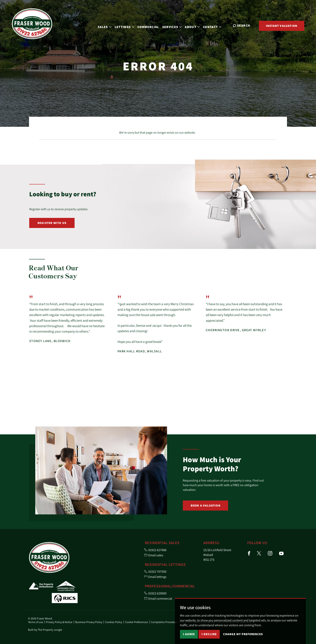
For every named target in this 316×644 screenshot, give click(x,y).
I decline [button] (209, 634)
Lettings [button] (127, 25)
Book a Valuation (206, 505)
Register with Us (52, 223)
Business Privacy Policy (89, 622)
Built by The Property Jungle (45, 630)
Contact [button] (214, 25)
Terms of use (36, 622)
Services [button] (174, 25)
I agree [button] (189, 634)
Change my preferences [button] (243, 634)
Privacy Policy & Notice (59, 622)
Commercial (150, 25)
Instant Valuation (282, 26)
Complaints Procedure (164, 622)
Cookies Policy (114, 622)
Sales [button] (107, 25)
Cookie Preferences (136, 622)
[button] (277, 273)
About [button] (194, 25)
